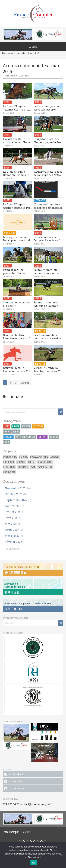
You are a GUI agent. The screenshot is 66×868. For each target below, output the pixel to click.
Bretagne (21, 462)
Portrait (42, 437)
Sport (6, 426)
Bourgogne (9, 462)
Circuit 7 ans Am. (12, 432)
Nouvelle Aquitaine (39, 457)
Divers (6, 442)
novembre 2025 (16, 488)
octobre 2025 (14, 494)
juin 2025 (12, 518)
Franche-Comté (45, 462)
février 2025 (13, 542)
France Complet (10, 76)
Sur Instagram (14, 789)
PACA (33, 467)
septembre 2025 (16, 500)
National (23, 457)
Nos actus (38, 426)
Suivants (25, 383)
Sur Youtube (13, 782)
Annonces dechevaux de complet (15, 585)
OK (34, 863)
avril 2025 (12, 530)
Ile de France (9, 467)
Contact (26, 832)
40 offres (12, 592)
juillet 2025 (13, 512)
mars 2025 (12, 536)
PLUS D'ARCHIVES (13, 549)
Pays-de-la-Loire (45, 467)
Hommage (26, 426)
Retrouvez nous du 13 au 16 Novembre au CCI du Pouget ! (22, 53)
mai (27, 76)
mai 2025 (11, 524)
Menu (33, 47)
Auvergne (55, 457)
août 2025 (12, 506)
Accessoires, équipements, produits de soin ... (29, 603)
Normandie (23, 467)
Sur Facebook (14, 774)
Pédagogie (8, 437)
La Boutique (13, 609)
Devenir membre (15, 573)
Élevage (16, 426)
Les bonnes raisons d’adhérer (22, 567)
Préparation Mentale (25, 437)
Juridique (54, 437)
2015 (21, 76)
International (10, 457)
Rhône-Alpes (9, 472)
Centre (32, 462)
